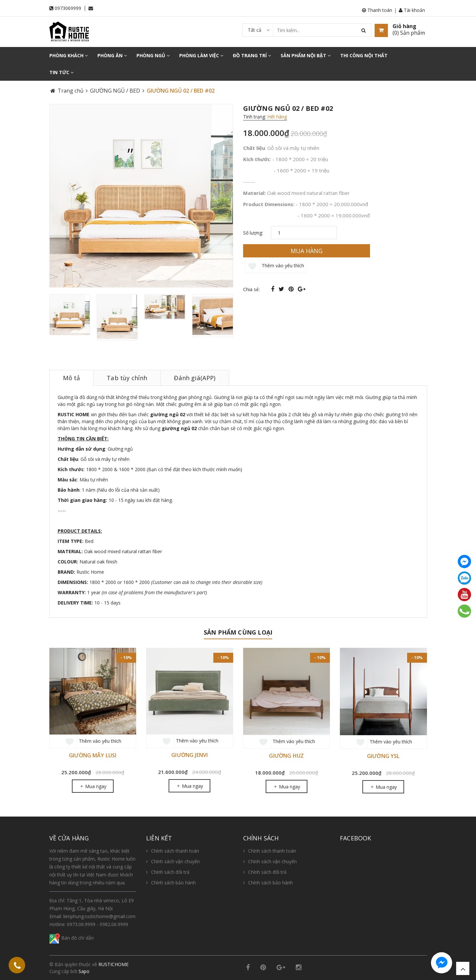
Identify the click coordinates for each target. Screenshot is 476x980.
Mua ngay (93, 786)
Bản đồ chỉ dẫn (72, 938)
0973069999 (68, 8)
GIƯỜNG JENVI (189, 755)
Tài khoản (412, 10)
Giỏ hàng (404, 26)
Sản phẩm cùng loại (238, 632)
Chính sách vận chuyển (175, 861)
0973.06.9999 (81, 924)
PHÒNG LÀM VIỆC (201, 55)
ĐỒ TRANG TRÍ (252, 55)
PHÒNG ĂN (112, 55)
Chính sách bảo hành (173, 883)
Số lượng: (253, 233)
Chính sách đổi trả (170, 872)
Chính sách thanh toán (175, 851)
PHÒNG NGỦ (153, 55)
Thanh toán (377, 10)
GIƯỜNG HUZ (286, 756)
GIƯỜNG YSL (383, 756)
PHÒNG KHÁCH (69, 55)
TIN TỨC (61, 72)
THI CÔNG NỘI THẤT (364, 55)
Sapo (84, 971)
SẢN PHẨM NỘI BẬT (306, 55)
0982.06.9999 (114, 924)
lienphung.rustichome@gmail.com (99, 916)
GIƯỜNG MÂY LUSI (93, 755)
